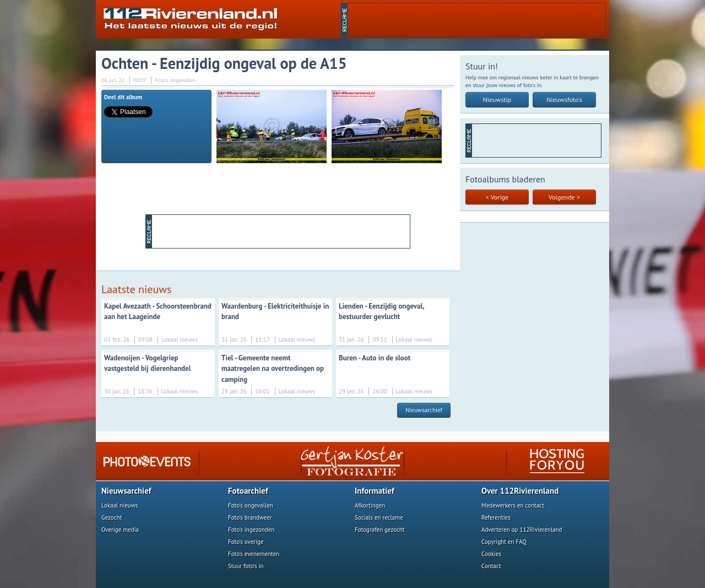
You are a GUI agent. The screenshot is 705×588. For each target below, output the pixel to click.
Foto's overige (246, 542)
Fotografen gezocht (380, 530)
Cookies (491, 554)
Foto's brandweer (250, 517)
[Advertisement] (476, 20)
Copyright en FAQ (504, 542)
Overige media (120, 530)
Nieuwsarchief (424, 410)
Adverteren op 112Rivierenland (522, 530)
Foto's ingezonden (251, 530)
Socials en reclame (379, 517)
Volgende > (564, 197)
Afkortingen (370, 505)
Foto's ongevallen (251, 505)
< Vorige (497, 197)
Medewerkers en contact (513, 505)
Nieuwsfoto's (564, 99)
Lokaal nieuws (120, 505)
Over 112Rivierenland (520, 491)
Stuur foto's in (246, 566)
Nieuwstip (497, 99)
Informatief (375, 491)
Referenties (496, 517)
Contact (491, 566)
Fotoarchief (248, 491)
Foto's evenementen (254, 554)
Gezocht (112, 517)
